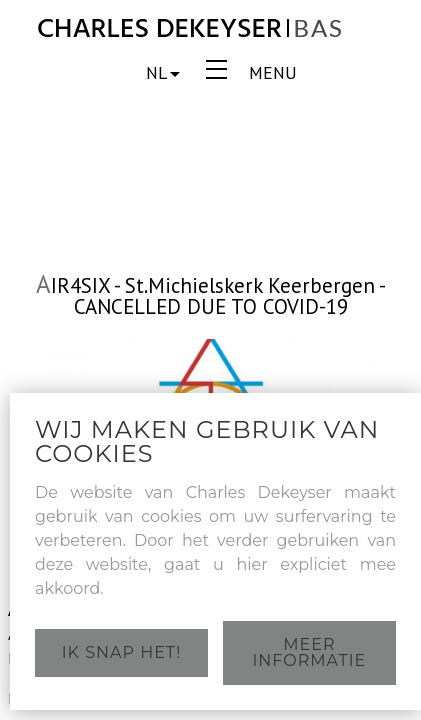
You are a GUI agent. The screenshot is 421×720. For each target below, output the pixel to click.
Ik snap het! (122, 652)
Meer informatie (310, 652)
